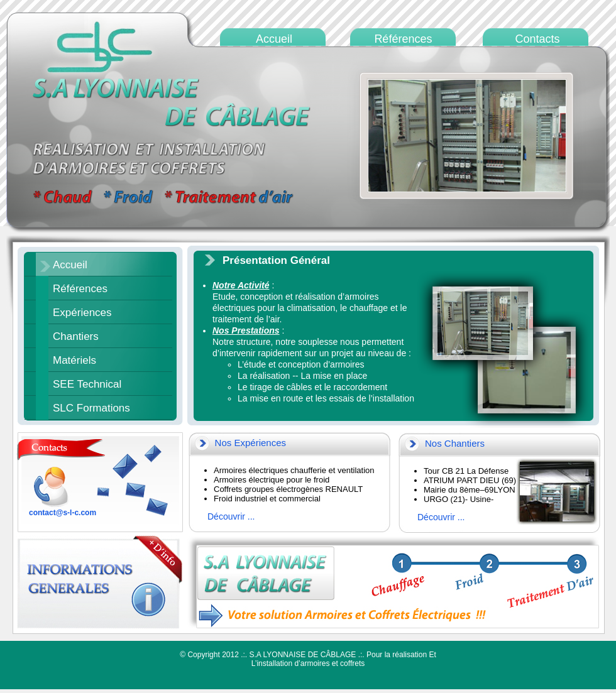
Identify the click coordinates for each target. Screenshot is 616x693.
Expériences (82, 313)
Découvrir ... (231, 516)
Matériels (74, 360)
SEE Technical (87, 384)
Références (80, 289)
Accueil (70, 265)
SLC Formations (91, 408)
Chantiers (76, 336)
